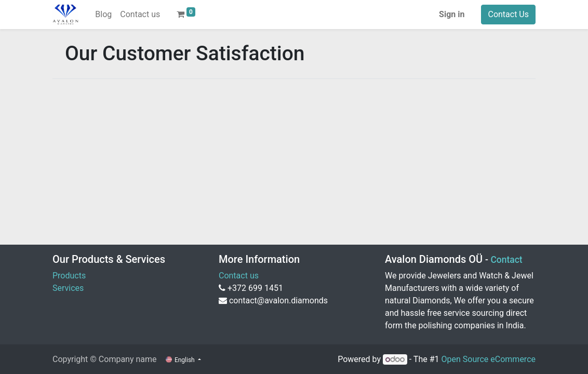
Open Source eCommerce (488, 359)
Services (68, 288)
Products (69, 276)
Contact (506, 260)
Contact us (239, 276)
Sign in (452, 14)
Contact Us (508, 14)
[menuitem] (103, 15)
